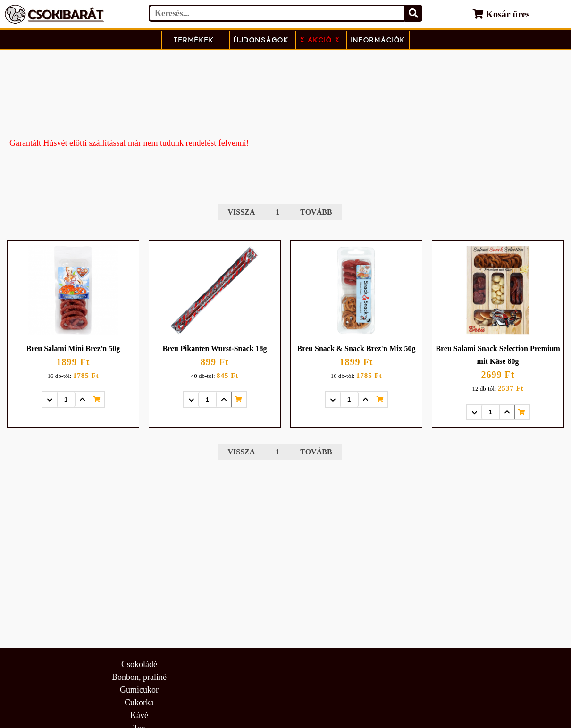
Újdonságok (261, 40)
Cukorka (139, 703)
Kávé (139, 715)
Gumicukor (139, 690)
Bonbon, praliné (139, 677)
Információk (378, 40)
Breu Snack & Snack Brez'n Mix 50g (357, 348)
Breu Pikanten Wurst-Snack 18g (215, 348)
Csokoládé (139, 664)
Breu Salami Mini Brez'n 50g (73, 348)
